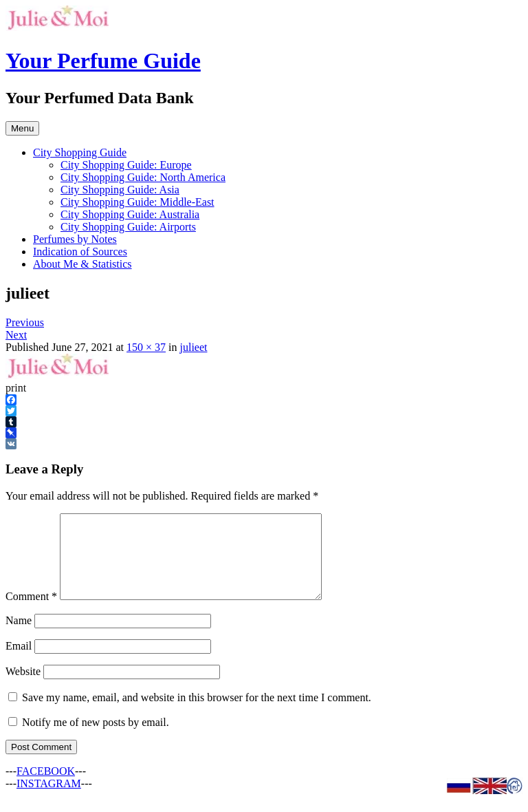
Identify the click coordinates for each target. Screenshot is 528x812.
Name (19, 637)
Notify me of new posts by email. (96, 739)
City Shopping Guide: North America (143, 177)
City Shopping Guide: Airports (128, 227)
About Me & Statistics (82, 264)
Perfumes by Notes (75, 239)
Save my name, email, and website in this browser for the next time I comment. (197, 714)
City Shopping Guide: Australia (130, 214)
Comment (31, 613)
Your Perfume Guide (103, 61)
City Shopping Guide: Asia (120, 190)
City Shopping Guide (80, 152)
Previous (25, 322)
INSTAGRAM (49, 800)
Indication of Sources (80, 252)
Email (19, 662)
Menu (22, 128)
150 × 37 (146, 347)
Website (23, 688)
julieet (193, 347)
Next (16, 335)
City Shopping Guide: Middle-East (137, 202)
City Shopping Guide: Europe (126, 165)
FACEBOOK (46, 788)
